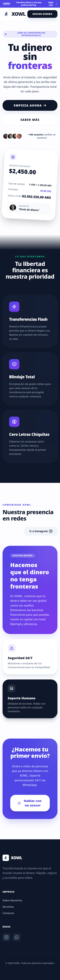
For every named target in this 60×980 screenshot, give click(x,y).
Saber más (53, 4)
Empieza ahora (30, 105)
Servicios (8, 907)
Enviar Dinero (42, 14)
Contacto (8, 913)
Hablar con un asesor (30, 803)
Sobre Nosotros (12, 900)
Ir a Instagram (41, 531)
